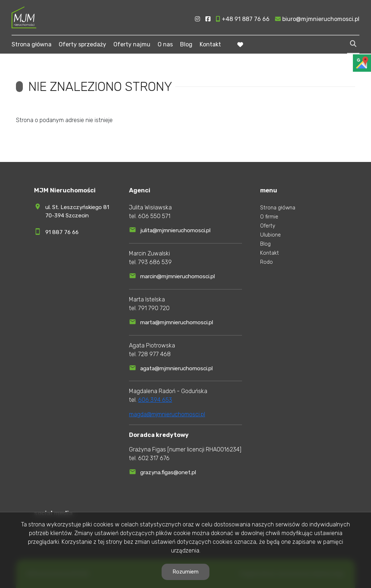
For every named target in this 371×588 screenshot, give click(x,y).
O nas (165, 44)
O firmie (269, 217)
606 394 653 (155, 400)
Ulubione (270, 235)
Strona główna (32, 44)
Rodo (266, 262)
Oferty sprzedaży (82, 44)
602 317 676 (154, 458)
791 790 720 (154, 308)
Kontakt (210, 44)
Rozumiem (185, 572)
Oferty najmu (132, 44)
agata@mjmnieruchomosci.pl (176, 368)
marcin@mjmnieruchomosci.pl (178, 276)
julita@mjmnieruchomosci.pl (175, 230)
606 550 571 (154, 216)
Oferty (268, 226)
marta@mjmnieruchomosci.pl (177, 322)
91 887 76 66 (62, 232)
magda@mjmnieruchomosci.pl (167, 414)
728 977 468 (154, 354)
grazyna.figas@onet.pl (168, 472)
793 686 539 (155, 262)
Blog (186, 44)
